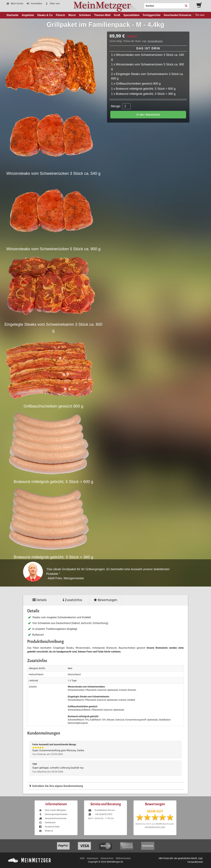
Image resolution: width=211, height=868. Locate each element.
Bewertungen (105, 600)
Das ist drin (148, 48)
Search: (142, 5)
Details (39, 600)
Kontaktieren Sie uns (101, 810)
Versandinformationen (53, 818)
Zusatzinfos (72, 600)
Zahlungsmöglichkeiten (53, 814)
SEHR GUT (155, 811)
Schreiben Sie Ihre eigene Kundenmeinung (56, 786)
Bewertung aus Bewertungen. (155, 824)
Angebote (28, 15)
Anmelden (34, 3)
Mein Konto (15, 3)
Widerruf (46, 831)
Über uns (53, 3)
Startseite (12, 15)
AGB (82, 858)
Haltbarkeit (47, 823)
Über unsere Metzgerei (52, 810)
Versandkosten (155, 41)
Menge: (116, 106)
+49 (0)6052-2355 (100, 814)
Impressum (92, 858)
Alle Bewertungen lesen (155, 827)
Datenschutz (107, 858)
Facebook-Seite (49, 827)
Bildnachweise (123, 858)
